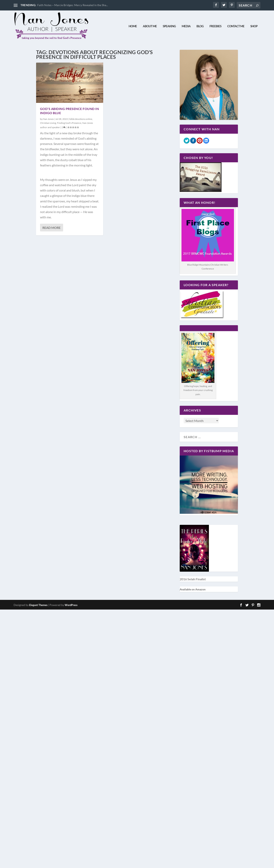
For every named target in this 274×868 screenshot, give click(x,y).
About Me (150, 26)
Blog (200, 26)
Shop (254, 26)
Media (186, 26)
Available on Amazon (193, 589)
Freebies (215, 26)
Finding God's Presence (69, 123)
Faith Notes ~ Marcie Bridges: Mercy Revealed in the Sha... (73, 5)
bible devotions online (81, 119)
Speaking (169, 26)
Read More (51, 228)
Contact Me (236, 26)
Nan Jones (48, 119)
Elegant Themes (38, 605)
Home (133, 26)
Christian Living (48, 123)
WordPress (71, 605)
